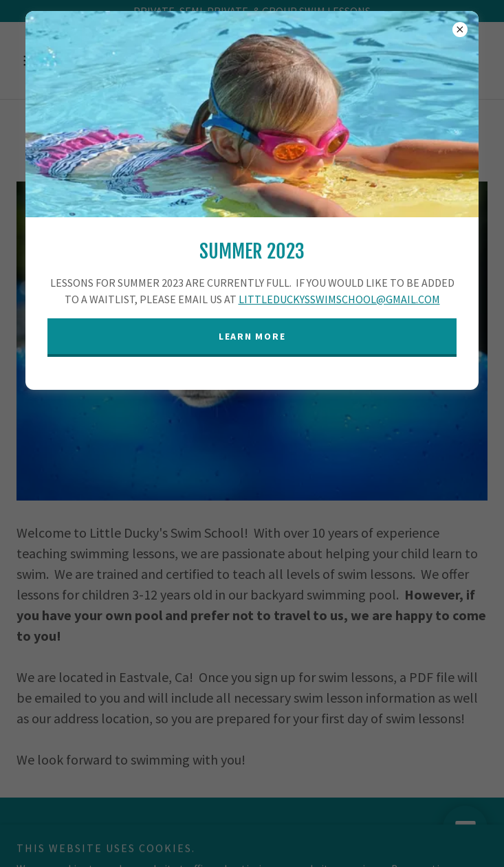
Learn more (252, 336)
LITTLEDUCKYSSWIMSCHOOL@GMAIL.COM (339, 299)
